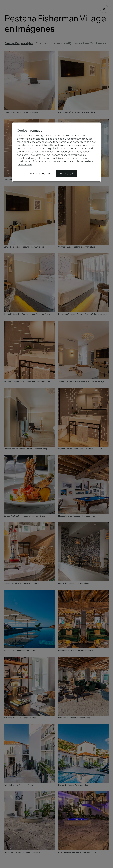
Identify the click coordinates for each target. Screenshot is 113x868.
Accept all (67, 173)
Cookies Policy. (25, 165)
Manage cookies (40, 173)
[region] (56, 152)
